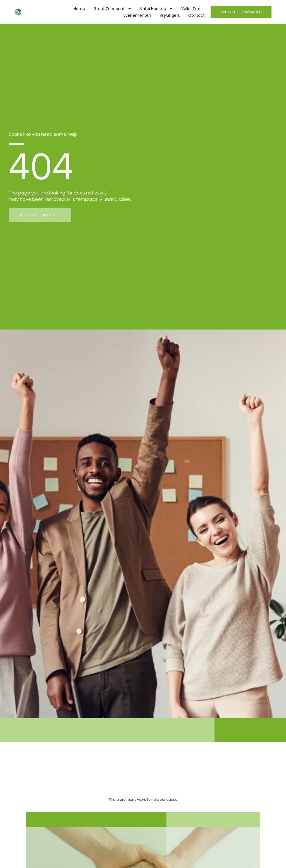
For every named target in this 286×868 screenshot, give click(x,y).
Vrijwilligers (170, 15)
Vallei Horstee (156, 9)
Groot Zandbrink (113, 9)
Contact (196, 15)
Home (79, 9)
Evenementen (137, 15)
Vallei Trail (191, 9)
